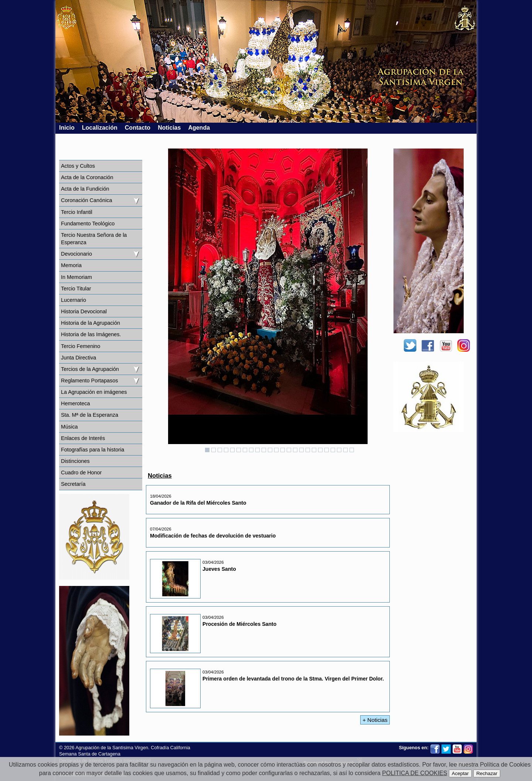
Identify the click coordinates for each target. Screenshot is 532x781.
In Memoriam (76, 277)
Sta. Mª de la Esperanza (90, 415)
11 (270, 450)
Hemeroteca (75, 403)
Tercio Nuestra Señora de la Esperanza (94, 239)
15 (295, 450)
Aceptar (460, 773)
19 (320, 450)
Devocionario (76, 254)
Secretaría (73, 484)
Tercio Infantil (77, 212)
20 (327, 450)
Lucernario (74, 300)
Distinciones (75, 461)
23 (345, 450)
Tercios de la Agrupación (90, 369)
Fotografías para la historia (93, 450)
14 (289, 450)
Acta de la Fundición (85, 189)
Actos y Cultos (78, 166)
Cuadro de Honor (81, 473)
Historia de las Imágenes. (91, 334)
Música (69, 427)
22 (339, 450)
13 (283, 450)
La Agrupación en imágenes (94, 392)
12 (276, 450)
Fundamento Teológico (88, 224)
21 (333, 450)
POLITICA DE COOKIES (415, 773)
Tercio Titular (76, 289)
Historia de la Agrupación (91, 323)
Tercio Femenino (81, 346)
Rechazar (487, 773)
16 (301, 450)
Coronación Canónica (86, 200)
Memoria (71, 265)
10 (264, 450)
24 (352, 450)
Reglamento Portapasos (89, 381)
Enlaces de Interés (83, 438)
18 (314, 450)
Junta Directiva (79, 358)
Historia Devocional (84, 311)
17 (308, 450)
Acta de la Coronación (87, 177)
